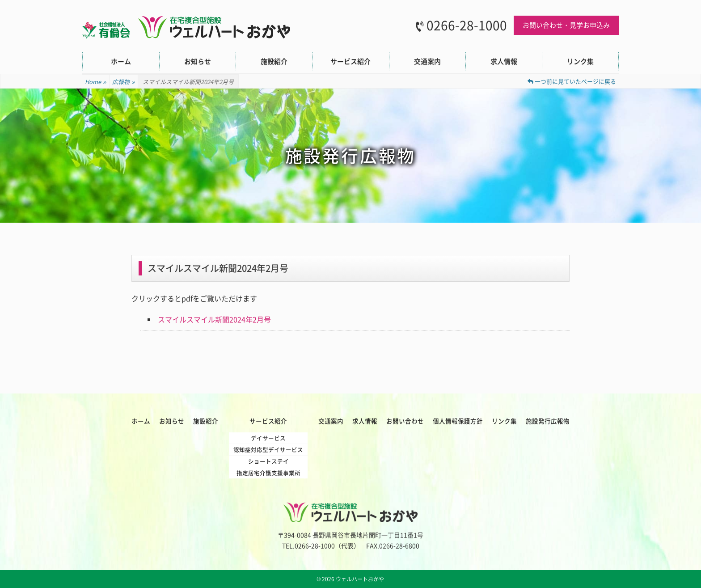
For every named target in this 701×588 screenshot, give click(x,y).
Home (96, 82)
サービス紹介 (350, 61)
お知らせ (198, 61)
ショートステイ (268, 461)
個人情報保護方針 (458, 421)
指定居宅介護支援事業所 (268, 473)
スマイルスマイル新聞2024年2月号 (214, 319)
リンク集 (580, 61)
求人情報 (504, 61)
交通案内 (427, 61)
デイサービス (268, 438)
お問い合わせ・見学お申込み (566, 25)
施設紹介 (274, 61)
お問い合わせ (405, 421)
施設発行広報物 (548, 421)
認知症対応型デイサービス (268, 450)
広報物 (124, 82)
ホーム (121, 61)
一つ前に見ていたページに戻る (572, 81)
